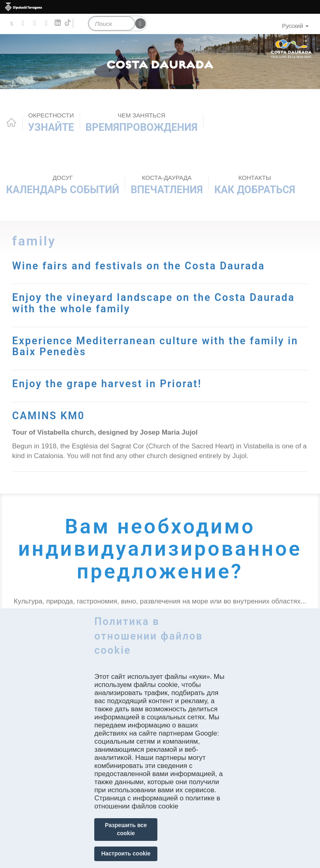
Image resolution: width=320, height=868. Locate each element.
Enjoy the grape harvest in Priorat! (107, 384)
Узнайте (51, 122)
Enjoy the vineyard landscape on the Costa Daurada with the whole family (154, 303)
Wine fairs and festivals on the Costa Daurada (139, 266)
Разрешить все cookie (126, 829)
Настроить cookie (126, 853)
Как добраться (255, 185)
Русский (295, 26)
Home (11, 122)
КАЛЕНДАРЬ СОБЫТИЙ (63, 185)
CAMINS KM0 (49, 416)
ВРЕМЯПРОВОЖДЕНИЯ (141, 122)
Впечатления (167, 185)
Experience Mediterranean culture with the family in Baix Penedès (156, 347)
